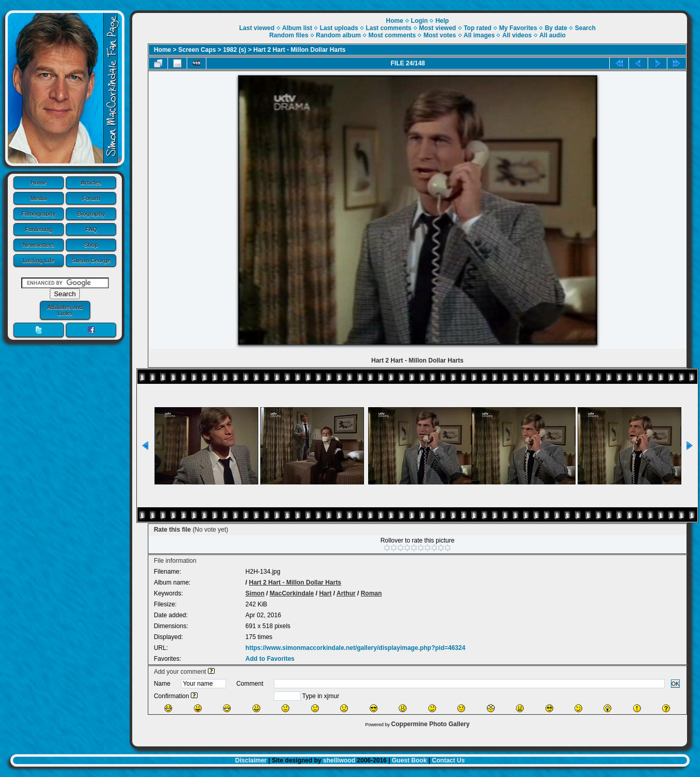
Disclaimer (251, 760)
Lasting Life (38, 260)
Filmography (38, 214)
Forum (91, 198)
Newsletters (38, 245)
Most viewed (437, 28)
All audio (552, 35)
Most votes (440, 35)
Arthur (346, 593)
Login (419, 21)
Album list (297, 28)
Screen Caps (197, 50)
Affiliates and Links (65, 310)
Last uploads (339, 28)
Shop (91, 245)
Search (585, 28)
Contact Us (448, 760)
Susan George (91, 260)
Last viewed (257, 28)
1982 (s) (235, 50)
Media (39, 198)
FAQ (91, 229)
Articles (91, 183)
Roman (372, 593)
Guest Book (409, 760)
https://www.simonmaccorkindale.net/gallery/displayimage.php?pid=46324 (355, 648)
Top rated (478, 28)
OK (676, 684)
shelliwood (339, 760)
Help (442, 21)
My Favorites (518, 28)
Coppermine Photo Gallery (430, 724)
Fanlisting (38, 229)
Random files (289, 35)
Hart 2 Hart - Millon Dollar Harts (300, 50)
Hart (325, 593)
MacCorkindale (292, 593)
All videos (517, 35)
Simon (255, 593)
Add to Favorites (270, 659)
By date (556, 28)
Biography (91, 214)
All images (479, 35)
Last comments (388, 28)
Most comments (392, 35)
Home (39, 183)
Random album (338, 35)
